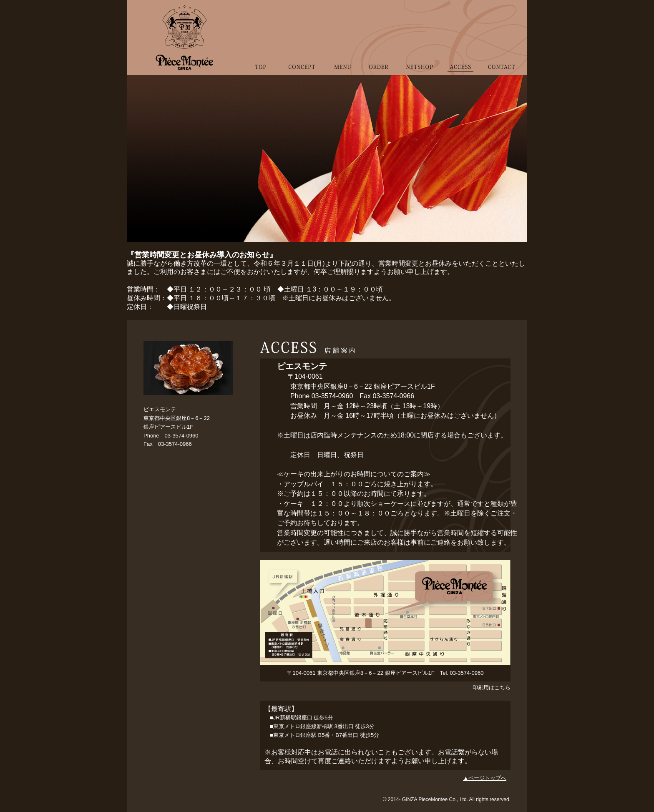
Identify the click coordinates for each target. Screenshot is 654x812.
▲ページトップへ (485, 778)
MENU (342, 79)
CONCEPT (301, 79)
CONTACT (499, 79)
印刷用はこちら (492, 688)
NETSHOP (419, 79)
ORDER (379, 79)
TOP (263, 79)
